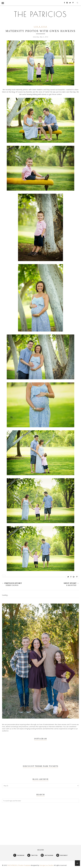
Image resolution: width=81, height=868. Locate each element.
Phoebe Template (24, 865)
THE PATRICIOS (40, 14)
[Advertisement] (40, 822)
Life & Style (40, 27)
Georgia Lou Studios (47, 865)
